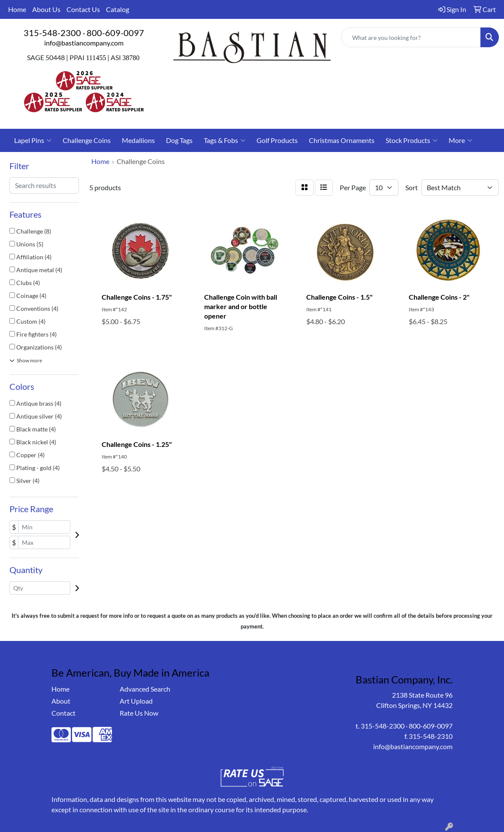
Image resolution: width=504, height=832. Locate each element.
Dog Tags (179, 140)
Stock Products (412, 140)
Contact (63, 713)
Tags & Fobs (225, 140)
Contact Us (83, 9)
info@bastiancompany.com (84, 43)
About (61, 701)
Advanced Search (145, 689)
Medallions (138, 140)
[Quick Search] (411, 37)
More (460, 140)
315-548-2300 (52, 33)
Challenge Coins (87, 140)
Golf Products (277, 140)
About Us (46, 9)
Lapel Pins (33, 140)
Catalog (118, 9)
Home (17, 9)
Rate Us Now (139, 713)
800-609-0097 (115, 33)
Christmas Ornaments (342, 140)
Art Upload (136, 701)
